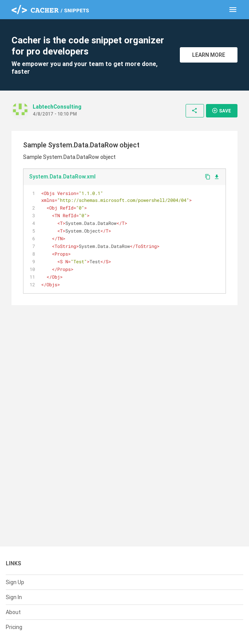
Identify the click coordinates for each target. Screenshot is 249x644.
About (13, 612)
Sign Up (15, 582)
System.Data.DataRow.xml (62, 177)
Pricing (14, 627)
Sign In (14, 597)
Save (221, 111)
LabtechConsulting (57, 107)
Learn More (209, 55)
